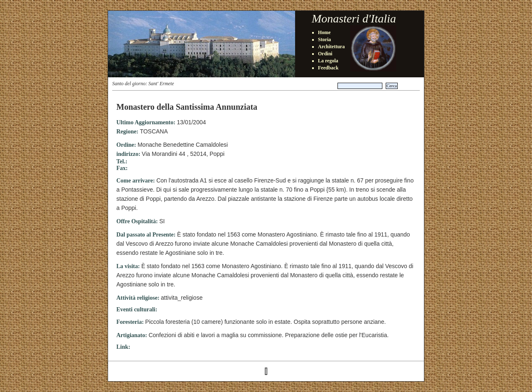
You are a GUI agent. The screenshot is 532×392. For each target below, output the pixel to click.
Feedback (328, 68)
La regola (328, 61)
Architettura (331, 47)
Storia (324, 39)
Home (324, 32)
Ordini (325, 54)
